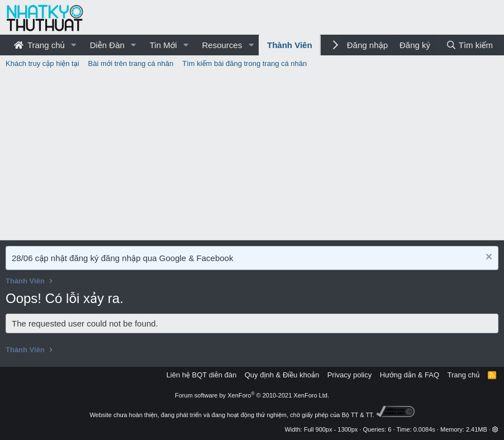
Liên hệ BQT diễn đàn (202, 375)
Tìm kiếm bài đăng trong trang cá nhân (244, 63)
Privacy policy (350, 375)
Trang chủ (39, 45)
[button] (74, 45)
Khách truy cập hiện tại (42, 63)
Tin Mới (163, 45)
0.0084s (424, 429)
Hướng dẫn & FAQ (410, 375)
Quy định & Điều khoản (282, 375)
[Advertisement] (252, 156)
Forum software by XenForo (252, 395)
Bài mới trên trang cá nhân (131, 63)
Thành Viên (290, 45)
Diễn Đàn (107, 45)
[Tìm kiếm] (469, 45)
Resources (222, 45)
